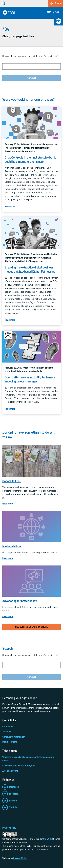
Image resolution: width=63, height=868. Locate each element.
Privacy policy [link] (9, 828)
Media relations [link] (12, 546)
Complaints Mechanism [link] (14, 737)
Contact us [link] (8, 727)
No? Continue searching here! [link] (32, 627)
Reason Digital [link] (20, 858)
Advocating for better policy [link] (20, 601)
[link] (59, 21)
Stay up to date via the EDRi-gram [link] (19, 766)
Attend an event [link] (10, 771)
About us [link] (7, 732)
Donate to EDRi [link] (12, 481)
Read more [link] (8, 504)
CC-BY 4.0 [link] (48, 839)
